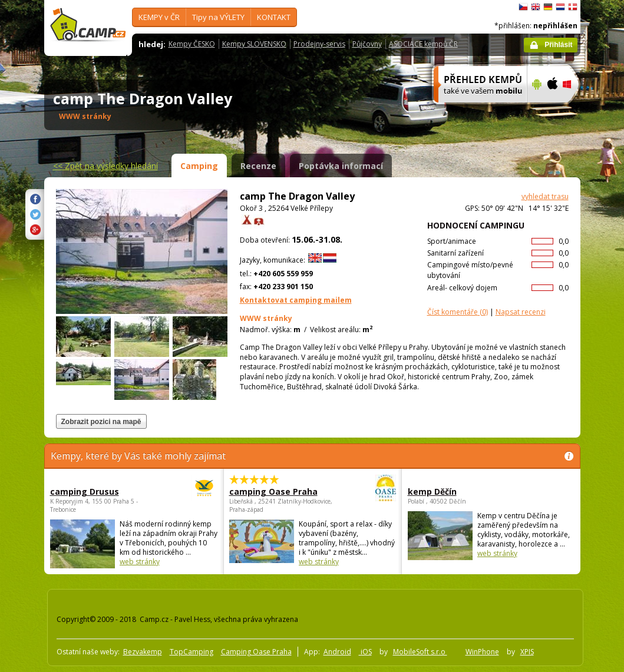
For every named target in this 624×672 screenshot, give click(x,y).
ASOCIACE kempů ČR (423, 44)
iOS (365, 652)
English (536, 7)
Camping (199, 166)
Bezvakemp (143, 652)
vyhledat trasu (545, 196)
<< (105, 166)
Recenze (258, 166)
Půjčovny (367, 44)
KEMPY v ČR (159, 17)
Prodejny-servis (319, 44)
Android (337, 652)
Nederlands (560, 7)
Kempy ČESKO (192, 44)
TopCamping (192, 652)
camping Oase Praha (280, 491)
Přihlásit (558, 45)
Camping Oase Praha (256, 652)
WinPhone (482, 652)
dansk (573, 7)
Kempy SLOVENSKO (254, 44)
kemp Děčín (432, 491)
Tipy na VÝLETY (218, 17)
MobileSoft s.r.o (420, 652)
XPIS (527, 652)
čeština (523, 7)
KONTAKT (274, 17)
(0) (458, 312)
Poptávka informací (341, 166)
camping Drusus (101, 491)
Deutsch (548, 7)
